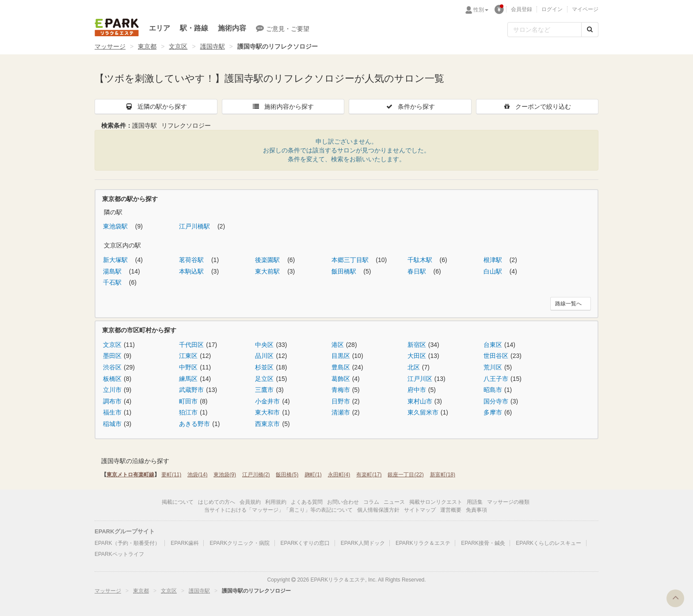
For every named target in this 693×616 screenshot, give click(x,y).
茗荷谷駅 (192, 260)
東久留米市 (423, 412)
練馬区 (188, 379)
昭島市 (493, 390)
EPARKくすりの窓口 (305, 543)
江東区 (188, 356)
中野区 (188, 367)
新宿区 (417, 345)
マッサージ (110, 46)
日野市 (341, 401)
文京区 (178, 46)
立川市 (112, 390)
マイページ (585, 9)
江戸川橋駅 (195, 226)
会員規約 (250, 502)
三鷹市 (264, 390)
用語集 (475, 502)
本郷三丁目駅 (351, 260)
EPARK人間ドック (363, 543)
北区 (414, 367)
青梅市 (341, 390)
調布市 (112, 401)
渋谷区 (112, 367)
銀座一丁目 (406, 475)
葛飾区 (341, 379)
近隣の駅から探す (156, 106)
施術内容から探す (283, 106)
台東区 (493, 345)
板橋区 (112, 379)
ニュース (394, 502)
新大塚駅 (116, 260)
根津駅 (494, 260)
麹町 (313, 475)
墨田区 (112, 356)
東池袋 (225, 475)
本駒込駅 (192, 271)
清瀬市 (341, 412)
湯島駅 (113, 271)
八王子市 (496, 379)
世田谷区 (496, 356)
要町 (171, 475)
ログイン (552, 9)
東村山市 (420, 401)
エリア (160, 28)
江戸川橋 (256, 475)
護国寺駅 (213, 46)
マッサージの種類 (508, 502)
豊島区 (341, 367)
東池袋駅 (116, 226)
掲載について (178, 502)
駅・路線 (194, 28)
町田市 (188, 401)
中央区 (264, 345)
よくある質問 (307, 502)
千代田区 (191, 345)
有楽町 (369, 475)
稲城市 (112, 424)
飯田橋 (287, 475)
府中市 (417, 390)
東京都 (147, 46)
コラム (371, 502)
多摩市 (493, 412)
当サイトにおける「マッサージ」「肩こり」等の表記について (278, 510)
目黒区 (341, 356)
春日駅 (418, 271)
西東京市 (267, 424)
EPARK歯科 (185, 543)
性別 (481, 10)
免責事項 (476, 510)
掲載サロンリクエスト (436, 502)
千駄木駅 (421, 260)
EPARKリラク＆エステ (117, 27)
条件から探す (410, 106)
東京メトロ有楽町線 (130, 475)
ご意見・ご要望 (283, 28)
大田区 (417, 356)
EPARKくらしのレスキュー (548, 543)
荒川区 (493, 367)
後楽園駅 (268, 260)
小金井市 (267, 401)
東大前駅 (268, 271)
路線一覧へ (568, 304)
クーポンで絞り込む (537, 106)
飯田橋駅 (345, 271)
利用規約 (276, 502)
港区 (338, 345)
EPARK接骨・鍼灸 (483, 543)
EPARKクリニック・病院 (240, 543)
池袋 (197, 475)
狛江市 (188, 412)
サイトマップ (420, 510)
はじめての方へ (217, 502)
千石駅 (113, 282)
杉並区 (264, 367)
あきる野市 (194, 424)
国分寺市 (496, 401)
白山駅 (494, 271)
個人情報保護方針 (378, 510)
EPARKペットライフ (119, 554)
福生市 (112, 412)
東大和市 (267, 412)
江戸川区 (420, 379)
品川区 (264, 356)
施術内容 (232, 28)
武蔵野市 (191, 390)
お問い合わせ (343, 502)
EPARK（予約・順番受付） (127, 543)
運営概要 (451, 510)
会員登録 (522, 9)
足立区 (264, 379)
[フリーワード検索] (544, 30)
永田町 (339, 475)
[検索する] (590, 30)
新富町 (443, 475)
